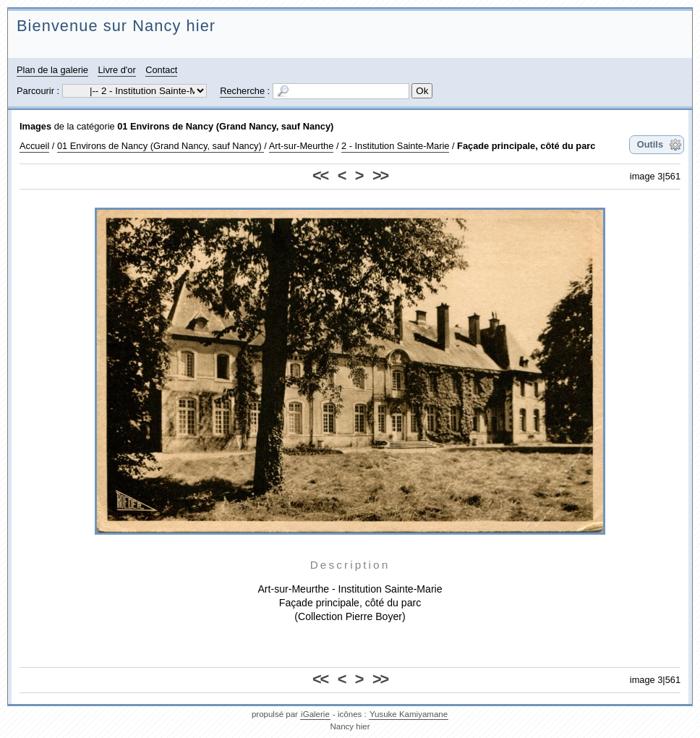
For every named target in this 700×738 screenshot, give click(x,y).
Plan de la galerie (52, 70)
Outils (650, 144)
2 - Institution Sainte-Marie (395, 146)
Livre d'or (116, 70)
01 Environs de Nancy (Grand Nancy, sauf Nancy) (225, 126)
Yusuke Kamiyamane (409, 714)
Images (35, 126)
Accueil (34, 146)
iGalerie (315, 714)
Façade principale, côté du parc (526, 146)
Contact (161, 70)
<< (320, 175)
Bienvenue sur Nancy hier (116, 26)
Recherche (242, 91)
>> (380, 175)
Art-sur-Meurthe (302, 146)
